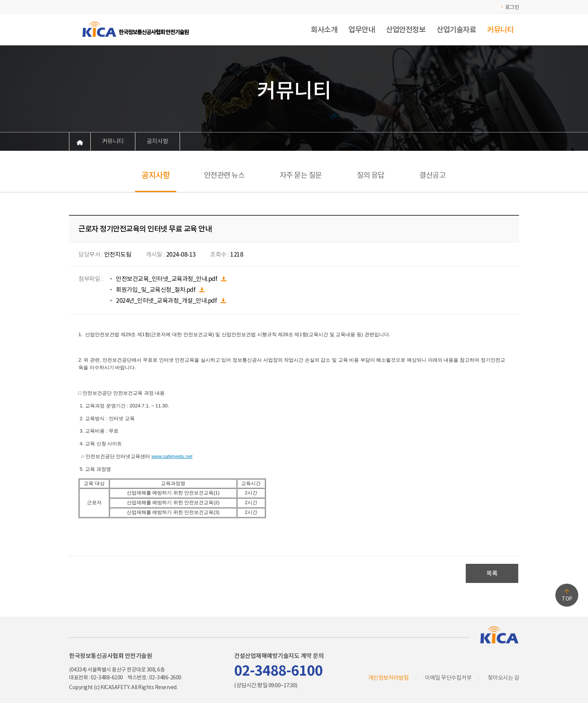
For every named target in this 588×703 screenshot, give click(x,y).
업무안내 (361, 30)
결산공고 (432, 175)
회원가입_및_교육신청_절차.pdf (156, 290)
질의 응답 (370, 175)
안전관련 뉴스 (224, 175)
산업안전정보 (406, 30)
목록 (492, 573)
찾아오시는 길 (504, 678)
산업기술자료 (456, 30)
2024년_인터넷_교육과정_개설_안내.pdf (166, 300)
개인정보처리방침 (388, 678)
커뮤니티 (500, 30)
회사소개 (324, 30)
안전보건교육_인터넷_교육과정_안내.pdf (166, 279)
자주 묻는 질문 (301, 175)
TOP (567, 599)
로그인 (512, 7)
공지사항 (157, 141)
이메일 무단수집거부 (448, 678)
